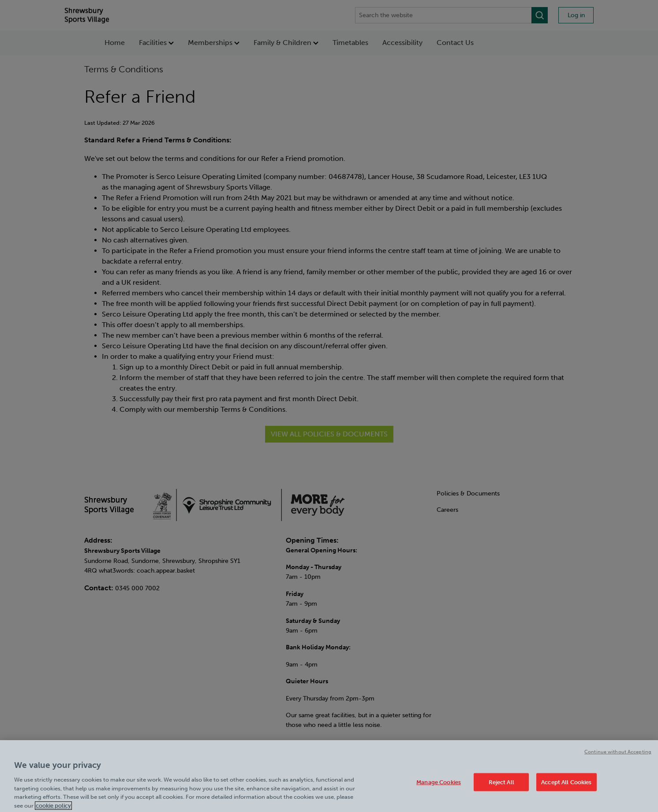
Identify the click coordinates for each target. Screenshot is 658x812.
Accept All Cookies (566, 787)
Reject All (501, 787)
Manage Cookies (439, 787)
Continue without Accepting (618, 757)
